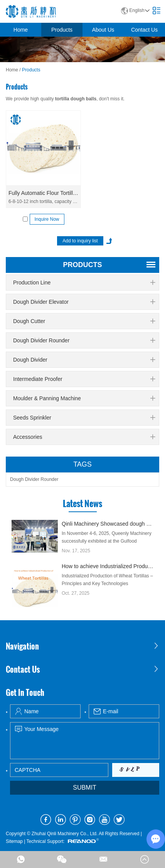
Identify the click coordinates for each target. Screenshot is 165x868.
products (82, 265)
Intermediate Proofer (84, 379)
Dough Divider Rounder (84, 340)
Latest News (82, 503)
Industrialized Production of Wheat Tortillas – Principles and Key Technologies (107, 580)
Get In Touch (25, 692)
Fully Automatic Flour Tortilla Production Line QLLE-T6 (43, 193)
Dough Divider (84, 360)
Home (21, 30)
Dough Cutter (84, 321)
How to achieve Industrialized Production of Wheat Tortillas (108, 566)
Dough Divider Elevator (84, 302)
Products (62, 30)
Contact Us (144, 30)
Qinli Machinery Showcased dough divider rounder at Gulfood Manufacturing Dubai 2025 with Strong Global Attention (108, 524)
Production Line (84, 283)
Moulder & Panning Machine (84, 398)
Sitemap (14, 841)
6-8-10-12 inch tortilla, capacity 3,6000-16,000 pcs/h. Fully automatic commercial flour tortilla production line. (43, 201)
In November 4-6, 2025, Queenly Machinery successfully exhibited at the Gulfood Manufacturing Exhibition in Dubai (107, 541)
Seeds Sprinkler (84, 418)
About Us (103, 30)
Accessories (84, 437)
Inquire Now (47, 219)
